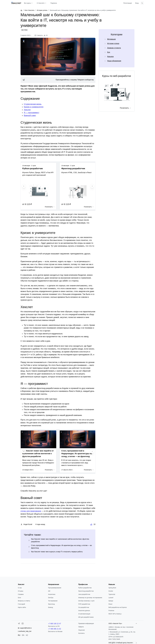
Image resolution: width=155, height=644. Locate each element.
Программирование (55, 588)
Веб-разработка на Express (118, 607)
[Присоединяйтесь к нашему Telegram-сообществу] (58, 80)
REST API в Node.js (115, 614)
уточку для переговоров (31, 511)
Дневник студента (114, 48)
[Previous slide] (24, 186)
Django (111, 601)
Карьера (110, 57)
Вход (137, 3)
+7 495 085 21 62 (55, 629)
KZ (27, 635)
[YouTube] (23, 624)
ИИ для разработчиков (86, 617)
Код (109, 52)
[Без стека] (24, 30)
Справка (21, 594)
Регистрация (128, 3)
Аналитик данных (84, 611)
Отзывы (21, 591)
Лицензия (82, 630)
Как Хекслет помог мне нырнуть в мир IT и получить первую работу (57, 552)
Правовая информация (86, 623)
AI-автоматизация (84, 614)
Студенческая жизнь (33, 104)
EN (23, 635)
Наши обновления (114, 61)
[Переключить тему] (142, 3)
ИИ (49, 591)
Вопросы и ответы (24, 601)
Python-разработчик (85, 588)
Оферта (81, 627)
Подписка (54, 3)
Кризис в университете (34, 107)
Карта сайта (22, 607)
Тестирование (53, 601)
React (110, 604)
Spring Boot (112, 588)
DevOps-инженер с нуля (86, 601)
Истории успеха (42, 10)
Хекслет (27, 110)
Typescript (112, 594)
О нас (20, 588)
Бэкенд (50, 607)
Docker (111, 591)
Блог (19, 598)
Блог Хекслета (29, 10)
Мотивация (111, 39)
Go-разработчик (84, 607)
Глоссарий (21, 604)
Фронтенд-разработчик (86, 591)
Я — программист (32, 113)
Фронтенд (51, 604)
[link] (58, 80)
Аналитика (52, 594)
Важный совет (30, 115)
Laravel (111, 598)
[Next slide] (92, 186)
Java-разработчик (84, 594)
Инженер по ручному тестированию (90, 598)
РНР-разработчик (84, 604)
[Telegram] (19, 624)
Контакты (81, 633)
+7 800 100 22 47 (55, 624)
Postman (111, 611)
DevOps (51, 598)
